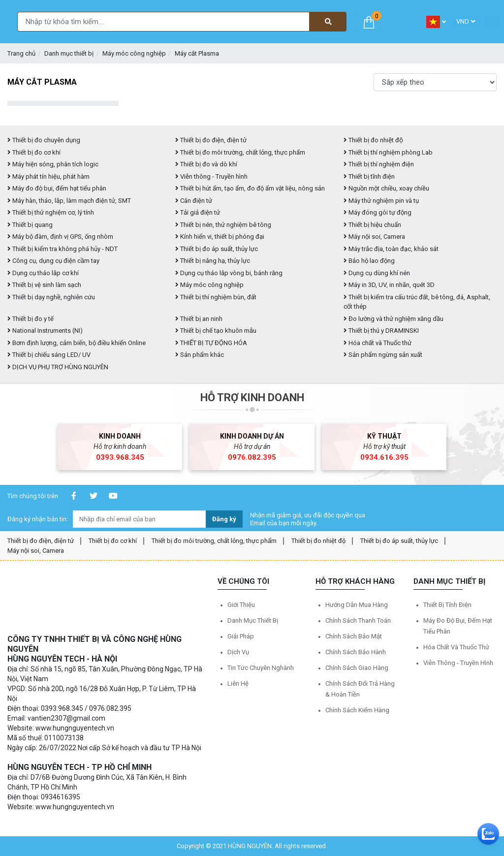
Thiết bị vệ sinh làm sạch (44, 285)
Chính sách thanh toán (358, 620)
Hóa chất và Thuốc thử (378, 343)
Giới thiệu (241, 605)
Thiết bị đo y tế (31, 319)
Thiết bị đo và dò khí (206, 164)
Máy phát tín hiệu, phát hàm (48, 176)
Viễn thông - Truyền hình (211, 176)
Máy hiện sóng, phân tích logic (53, 164)
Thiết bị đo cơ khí (34, 152)
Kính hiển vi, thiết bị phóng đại (220, 237)
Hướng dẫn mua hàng (357, 605)
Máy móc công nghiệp (134, 53)
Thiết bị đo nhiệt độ (318, 541)
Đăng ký (224, 519)
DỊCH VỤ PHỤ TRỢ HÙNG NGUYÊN (58, 367)
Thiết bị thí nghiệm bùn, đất (216, 297)
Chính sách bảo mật (354, 636)
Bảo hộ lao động (369, 261)
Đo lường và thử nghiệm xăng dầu (394, 319)
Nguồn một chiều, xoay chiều (386, 188)
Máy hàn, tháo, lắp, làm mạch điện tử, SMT (69, 201)
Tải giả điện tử (198, 212)
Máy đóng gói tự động (378, 212)
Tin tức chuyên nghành (261, 668)
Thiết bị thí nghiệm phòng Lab (388, 152)
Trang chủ (21, 53)
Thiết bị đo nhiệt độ (373, 140)
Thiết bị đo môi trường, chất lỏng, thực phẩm (240, 152)
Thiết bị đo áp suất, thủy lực (217, 249)
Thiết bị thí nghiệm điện (379, 164)
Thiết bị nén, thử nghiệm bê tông (223, 225)
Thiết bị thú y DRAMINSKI (381, 331)
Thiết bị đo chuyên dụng (44, 140)
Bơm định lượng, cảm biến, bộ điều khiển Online (77, 343)
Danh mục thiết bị (69, 53)
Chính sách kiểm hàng (357, 710)
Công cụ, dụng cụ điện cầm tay (53, 261)
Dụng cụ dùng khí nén (377, 273)
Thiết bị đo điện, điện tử (211, 140)
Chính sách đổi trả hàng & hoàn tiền (360, 689)
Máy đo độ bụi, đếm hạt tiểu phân (57, 188)
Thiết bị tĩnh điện (369, 176)
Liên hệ (238, 683)
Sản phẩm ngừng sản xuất (383, 355)
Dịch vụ (238, 652)
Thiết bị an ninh (199, 319)
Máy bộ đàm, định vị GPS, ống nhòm (60, 237)
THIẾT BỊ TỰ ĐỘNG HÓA (211, 343)
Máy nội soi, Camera (374, 237)
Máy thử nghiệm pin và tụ (381, 201)
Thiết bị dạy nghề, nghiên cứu (51, 297)
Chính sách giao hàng (357, 668)
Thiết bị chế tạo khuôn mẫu (216, 331)
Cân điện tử (194, 201)
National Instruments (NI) (45, 331)
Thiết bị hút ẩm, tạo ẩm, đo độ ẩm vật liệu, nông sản (250, 188)
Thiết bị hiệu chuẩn (372, 225)
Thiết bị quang (30, 225)
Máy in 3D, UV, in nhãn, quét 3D (389, 285)
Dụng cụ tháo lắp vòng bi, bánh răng (229, 273)
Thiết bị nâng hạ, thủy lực (213, 261)
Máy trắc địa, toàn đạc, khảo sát (391, 249)
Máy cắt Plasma (197, 53)
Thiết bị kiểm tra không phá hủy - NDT (63, 249)
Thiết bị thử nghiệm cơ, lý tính (51, 212)
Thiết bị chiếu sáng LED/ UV (49, 355)
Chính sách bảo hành (356, 652)
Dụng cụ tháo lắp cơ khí (43, 273)
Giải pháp (241, 636)
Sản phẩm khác (200, 355)
